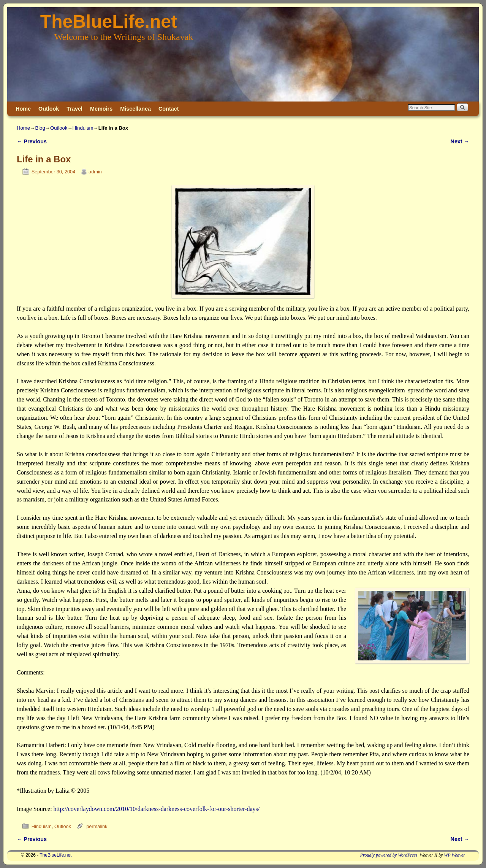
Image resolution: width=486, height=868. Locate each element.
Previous (32, 141)
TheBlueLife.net (109, 21)
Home (23, 109)
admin (95, 172)
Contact (169, 109)
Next (460, 141)
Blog (40, 128)
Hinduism (83, 128)
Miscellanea (135, 109)
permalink (97, 826)
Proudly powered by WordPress (389, 855)
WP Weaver (454, 855)
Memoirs (101, 109)
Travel (74, 109)
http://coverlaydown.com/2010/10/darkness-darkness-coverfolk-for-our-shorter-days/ (157, 809)
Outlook (49, 109)
